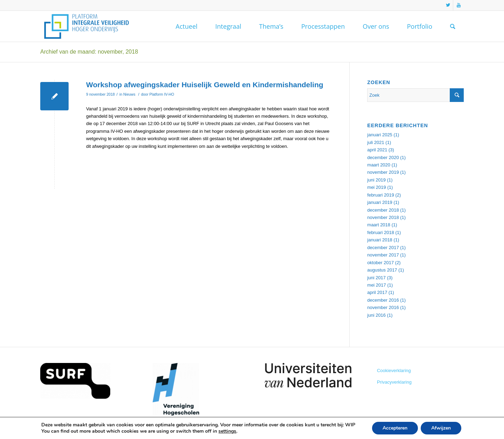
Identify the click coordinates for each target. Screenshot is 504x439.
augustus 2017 (382, 270)
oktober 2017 (380, 263)
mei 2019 (376, 187)
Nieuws (129, 94)
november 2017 (383, 255)
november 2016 (383, 307)
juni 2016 (376, 315)
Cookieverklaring (394, 371)
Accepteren (395, 428)
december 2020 (383, 157)
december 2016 (383, 300)
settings (227, 431)
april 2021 (377, 150)
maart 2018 (379, 225)
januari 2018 (380, 240)
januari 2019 (380, 202)
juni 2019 (376, 180)
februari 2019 (381, 195)
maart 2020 (379, 165)
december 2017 (383, 248)
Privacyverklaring (394, 382)
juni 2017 (376, 278)
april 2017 (377, 292)
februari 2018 (381, 232)
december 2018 (383, 210)
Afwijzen (441, 428)
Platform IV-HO (162, 94)
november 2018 (383, 217)
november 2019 (383, 172)
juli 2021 (376, 142)
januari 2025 (380, 135)
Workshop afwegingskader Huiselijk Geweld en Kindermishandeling (205, 85)
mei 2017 (376, 285)
